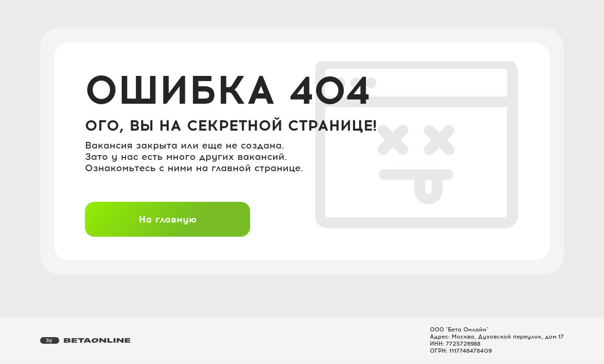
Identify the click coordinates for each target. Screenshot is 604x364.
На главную (168, 219)
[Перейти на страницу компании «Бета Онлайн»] (85, 340)
